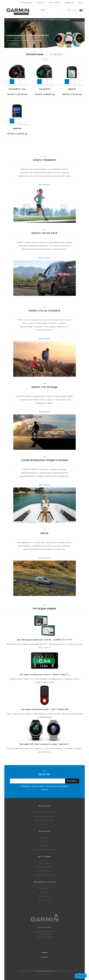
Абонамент (72, 781)
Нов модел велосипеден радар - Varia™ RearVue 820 (45, 709)
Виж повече (44, 185)
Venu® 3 (17, 129)
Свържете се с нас (45, 889)
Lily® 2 (17, 89)
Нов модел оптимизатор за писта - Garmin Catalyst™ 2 (44, 675)
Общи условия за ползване (44, 820)
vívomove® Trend (44, 89)
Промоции (45, 846)
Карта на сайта (45, 900)
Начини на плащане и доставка (45, 812)
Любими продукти (44, 871)
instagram (44, 957)
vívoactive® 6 (72, 89)
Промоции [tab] (56, 55)
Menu (42, 10)
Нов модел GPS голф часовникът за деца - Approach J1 (45, 744)
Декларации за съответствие (44, 850)
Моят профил (45, 863)
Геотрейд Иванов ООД (45, 971)
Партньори (45, 842)
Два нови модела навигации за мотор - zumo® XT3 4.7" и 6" (45, 640)
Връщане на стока (44, 896)
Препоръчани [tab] (35, 55)
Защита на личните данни (44, 816)
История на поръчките (44, 867)
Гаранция (44, 892)
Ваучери (44, 838)
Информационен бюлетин (45, 875)
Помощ (44, 824)
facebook (45, 953)
